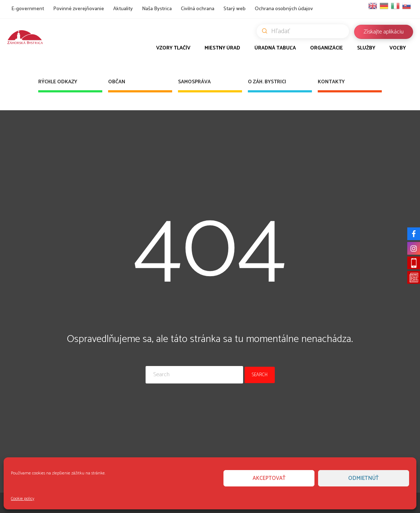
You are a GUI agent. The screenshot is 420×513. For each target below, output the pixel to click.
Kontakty (331, 82)
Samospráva (194, 82)
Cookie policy (23, 499)
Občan (117, 82)
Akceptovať (269, 478)
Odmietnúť (364, 478)
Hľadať (306, 31)
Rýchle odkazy (58, 82)
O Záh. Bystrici (267, 82)
